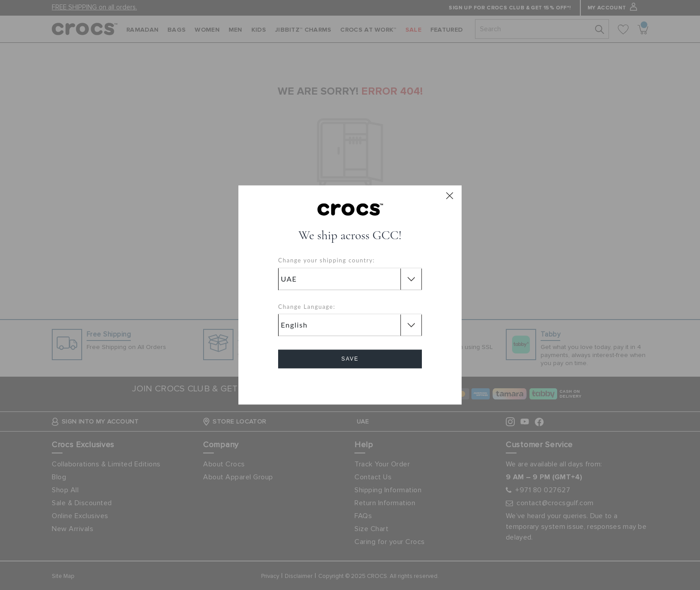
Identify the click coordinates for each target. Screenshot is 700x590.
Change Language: (307, 307)
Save (350, 359)
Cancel (350, 384)
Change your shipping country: (327, 261)
